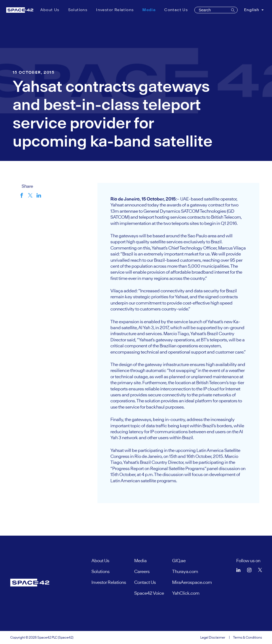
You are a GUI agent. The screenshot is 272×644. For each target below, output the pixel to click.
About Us (50, 10)
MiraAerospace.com (192, 582)
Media (150, 10)
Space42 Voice (149, 593)
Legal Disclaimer (213, 637)
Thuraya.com (185, 571)
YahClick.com (186, 593)
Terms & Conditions (248, 637)
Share (27, 186)
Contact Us (176, 10)
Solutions (78, 10)
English (252, 10)
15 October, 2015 (34, 72)
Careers (142, 571)
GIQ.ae (179, 561)
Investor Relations (115, 10)
